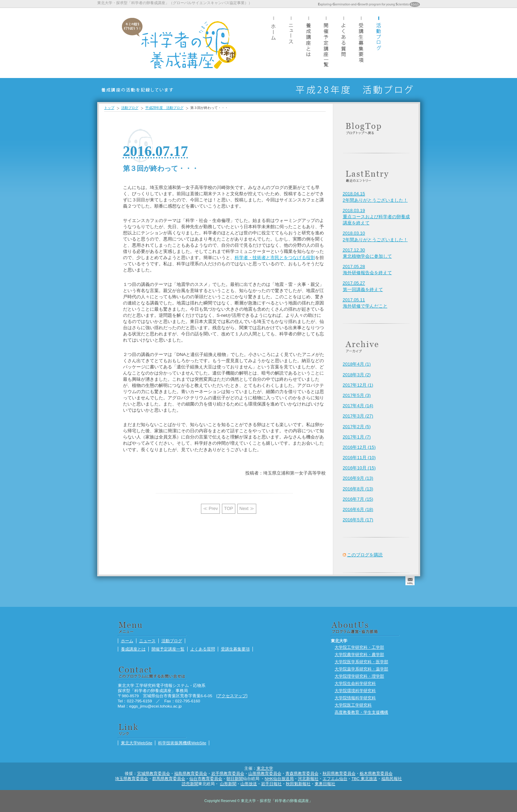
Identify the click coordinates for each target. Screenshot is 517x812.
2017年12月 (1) (358, 385)
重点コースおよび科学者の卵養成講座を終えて (376, 217)
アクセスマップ (232, 696)
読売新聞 (190, 784)
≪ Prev (210, 508)
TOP (229, 508)
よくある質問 (344, 43)
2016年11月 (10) (359, 458)
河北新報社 (308, 778)
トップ (109, 108)
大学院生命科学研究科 (355, 683)
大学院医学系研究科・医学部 (361, 662)
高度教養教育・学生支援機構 (361, 712)
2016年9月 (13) (358, 478)
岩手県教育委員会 (228, 773)
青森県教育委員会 (302, 773)
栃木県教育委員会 (376, 773)
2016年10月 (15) (359, 468)
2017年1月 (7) (357, 437)
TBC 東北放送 (364, 778)
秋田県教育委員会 (339, 773)
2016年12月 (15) (359, 447)
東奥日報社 (325, 784)
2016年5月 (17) (358, 520)
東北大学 (265, 768)
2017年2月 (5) (357, 427)
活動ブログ (379, 43)
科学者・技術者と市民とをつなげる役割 (275, 258)
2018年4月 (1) (357, 364)
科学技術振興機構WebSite (182, 743)
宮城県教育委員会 (154, 773)
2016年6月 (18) (358, 509)
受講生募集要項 (361, 43)
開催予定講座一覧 (326, 43)
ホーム (273, 43)
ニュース (291, 43)
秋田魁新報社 (298, 784)
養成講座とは (308, 43)
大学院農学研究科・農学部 (359, 654)
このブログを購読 (365, 555)
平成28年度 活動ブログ (165, 108)
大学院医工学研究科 (353, 705)
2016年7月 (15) (358, 499)
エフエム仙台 (335, 778)
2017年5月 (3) (357, 395)
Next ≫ (247, 508)
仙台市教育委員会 (206, 778)
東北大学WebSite (137, 743)
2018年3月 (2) (357, 375)
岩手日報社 (271, 784)
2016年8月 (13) (358, 489)
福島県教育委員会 (191, 773)
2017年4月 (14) (358, 406)
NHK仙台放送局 (279, 778)
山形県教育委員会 (265, 773)
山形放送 (249, 784)
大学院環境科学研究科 (355, 691)
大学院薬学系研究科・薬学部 (361, 669)
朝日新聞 (235, 778)
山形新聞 (228, 784)
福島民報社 (392, 778)
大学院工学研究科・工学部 (359, 647)
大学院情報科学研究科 (355, 698)
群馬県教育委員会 (169, 778)
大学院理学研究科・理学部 (359, 676)
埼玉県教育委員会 (132, 778)
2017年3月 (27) (358, 416)
